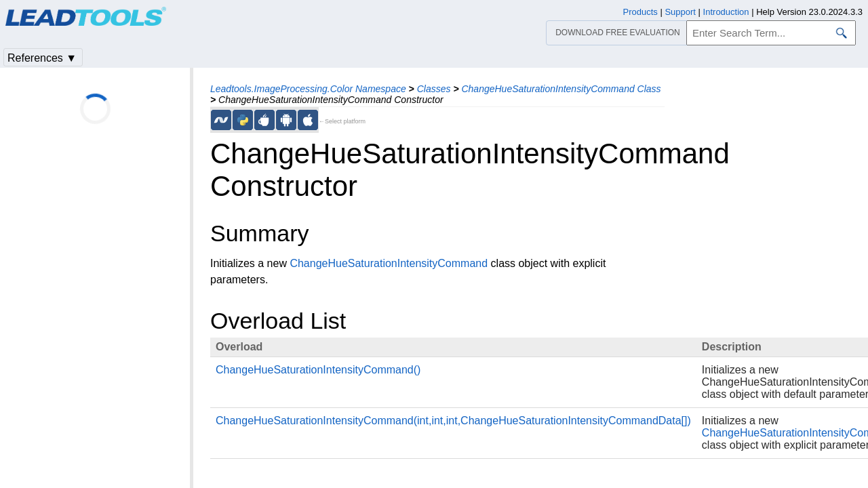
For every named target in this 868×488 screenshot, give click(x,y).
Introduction (726, 12)
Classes (434, 89)
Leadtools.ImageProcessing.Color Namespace (308, 89)
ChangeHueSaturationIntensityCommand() (318, 370)
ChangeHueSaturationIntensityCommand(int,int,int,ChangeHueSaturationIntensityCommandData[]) (453, 421)
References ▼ (42, 58)
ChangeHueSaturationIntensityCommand (389, 263)
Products (640, 12)
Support (680, 12)
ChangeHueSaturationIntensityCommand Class (561, 89)
